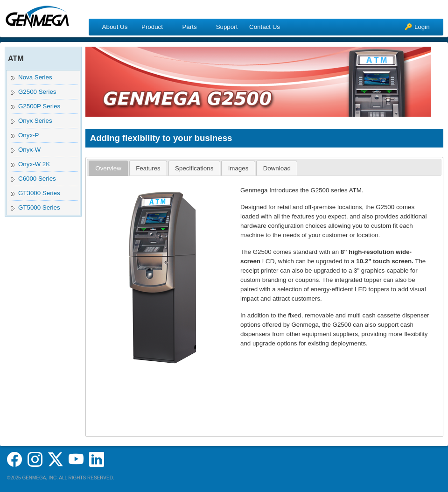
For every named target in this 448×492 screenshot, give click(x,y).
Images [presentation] (238, 168)
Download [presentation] (277, 168)
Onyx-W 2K (34, 164)
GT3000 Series (39, 193)
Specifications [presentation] (194, 168)
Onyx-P (28, 135)
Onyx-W (29, 150)
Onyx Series (35, 121)
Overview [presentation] (108, 168)
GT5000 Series (39, 207)
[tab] (108, 168)
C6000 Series (37, 179)
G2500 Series (37, 92)
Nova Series (35, 77)
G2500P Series (39, 106)
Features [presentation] (148, 168)
